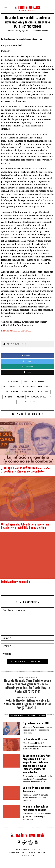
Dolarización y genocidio (16, 582)
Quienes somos (21, 849)
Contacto (37, 849)
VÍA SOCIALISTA (27, 855)
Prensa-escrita (42, 31)
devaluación (28, 392)
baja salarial (9, 387)
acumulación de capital (34, 382)
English (42, 852)
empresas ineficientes (14, 397)
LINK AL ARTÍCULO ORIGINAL (16, 331)
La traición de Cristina (35, 739)
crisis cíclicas (45, 387)
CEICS (32, 852)
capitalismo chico (27, 387)
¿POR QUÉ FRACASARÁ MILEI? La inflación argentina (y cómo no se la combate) (25, 470)
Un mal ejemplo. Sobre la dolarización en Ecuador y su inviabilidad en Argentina (25, 526)
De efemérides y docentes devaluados (37, 789)
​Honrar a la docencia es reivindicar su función (35, 808)
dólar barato (43, 392)
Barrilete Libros (18, 852)
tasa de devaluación (27, 402)
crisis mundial (12, 392)
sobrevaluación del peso (39, 397)
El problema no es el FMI (36, 723)
